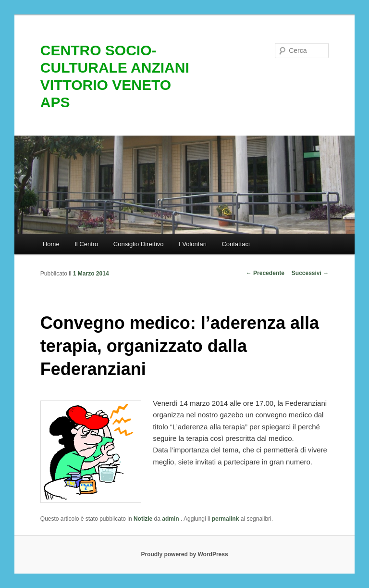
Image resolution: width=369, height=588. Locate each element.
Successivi (310, 273)
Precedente (265, 273)
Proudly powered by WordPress (184, 554)
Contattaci (236, 244)
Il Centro (86, 244)
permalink (226, 519)
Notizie (143, 519)
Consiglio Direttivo (139, 244)
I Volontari (193, 244)
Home (51, 244)
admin (171, 519)
